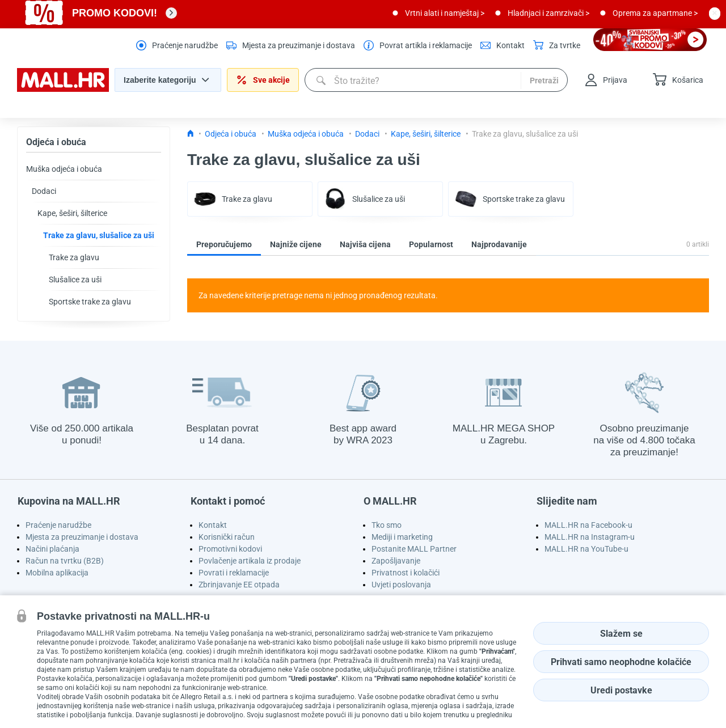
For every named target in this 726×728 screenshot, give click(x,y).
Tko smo (387, 525)
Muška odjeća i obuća (64, 169)
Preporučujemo (224, 244)
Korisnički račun (227, 537)
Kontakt (213, 525)
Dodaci (44, 191)
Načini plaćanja (52, 549)
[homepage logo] (63, 89)
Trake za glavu (74, 257)
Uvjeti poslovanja (401, 585)
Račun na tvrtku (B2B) (65, 561)
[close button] (715, 13)
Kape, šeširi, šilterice (72, 213)
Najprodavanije (499, 244)
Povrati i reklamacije (234, 573)
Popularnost (431, 244)
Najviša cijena (365, 244)
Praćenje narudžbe (58, 525)
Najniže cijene (296, 244)
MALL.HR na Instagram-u (590, 537)
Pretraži (544, 81)
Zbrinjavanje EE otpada (239, 585)
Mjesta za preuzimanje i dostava (82, 537)
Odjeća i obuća (56, 142)
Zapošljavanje (396, 561)
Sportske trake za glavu (90, 302)
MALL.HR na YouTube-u (586, 549)
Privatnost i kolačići (406, 573)
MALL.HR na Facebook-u (588, 525)
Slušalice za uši (75, 280)
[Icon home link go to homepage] (191, 134)
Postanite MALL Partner (414, 549)
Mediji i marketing (402, 537)
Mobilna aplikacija (57, 573)
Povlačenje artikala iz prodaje (250, 561)
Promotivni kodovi (230, 549)
